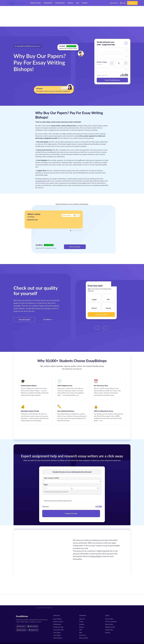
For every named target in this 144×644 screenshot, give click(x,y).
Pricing (81, 622)
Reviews (85, 3)
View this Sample (101, 314)
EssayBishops (22, 616)
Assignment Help (58, 627)
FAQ (81, 630)
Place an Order (84, 638)
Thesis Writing (58, 638)
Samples (70, 3)
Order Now (132, 3)
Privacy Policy (95, 556)
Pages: (46, 484)
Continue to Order (71, 513)
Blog (81, 632)
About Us (82, 619)
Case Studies (57, 635)
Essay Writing (57, 619)
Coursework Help (58, 630)
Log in (123, 3)
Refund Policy (109, 624)
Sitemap (108, 632)
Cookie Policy (109, 630)
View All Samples (24, 320)
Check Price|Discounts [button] (112, 80)
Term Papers (57, 632)
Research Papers (58, 622)
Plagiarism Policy (110, 627)
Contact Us (83, 635)
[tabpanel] (54, 219)
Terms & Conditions (111, 622)
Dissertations (60, 3)
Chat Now (114, 3)
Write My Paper (36, 3)
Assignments (48, 3)
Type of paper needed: (52, 478)
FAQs (78, 3)
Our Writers (47, 319)
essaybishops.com (41, 181)
